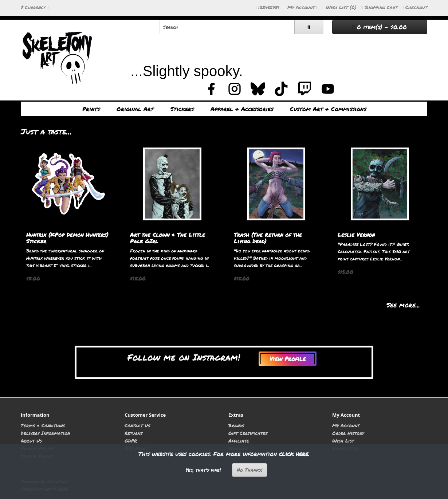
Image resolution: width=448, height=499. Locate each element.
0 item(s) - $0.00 (380, 27)
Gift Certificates (248, 433)
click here (294, 454)
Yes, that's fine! (203, 470)
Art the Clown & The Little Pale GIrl (168, 238)
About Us (31, 441)
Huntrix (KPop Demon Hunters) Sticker (67, 238)
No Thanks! (249, 470)
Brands (236, 425)
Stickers (182, 109)
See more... (403, 305)
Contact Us (137, 425)
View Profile (288, 359)
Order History (348, 433)
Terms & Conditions (43, 425)
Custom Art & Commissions (328, 109)
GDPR (131, 441)
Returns (133, 433)
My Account (346, 425)
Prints (91, 109)
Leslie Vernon (356, 235)
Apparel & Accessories (242, 109)
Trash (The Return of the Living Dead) (268, 238)
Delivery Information (45, 433)
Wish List (343, 441)
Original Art (135, 109)
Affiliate (239, 441)
